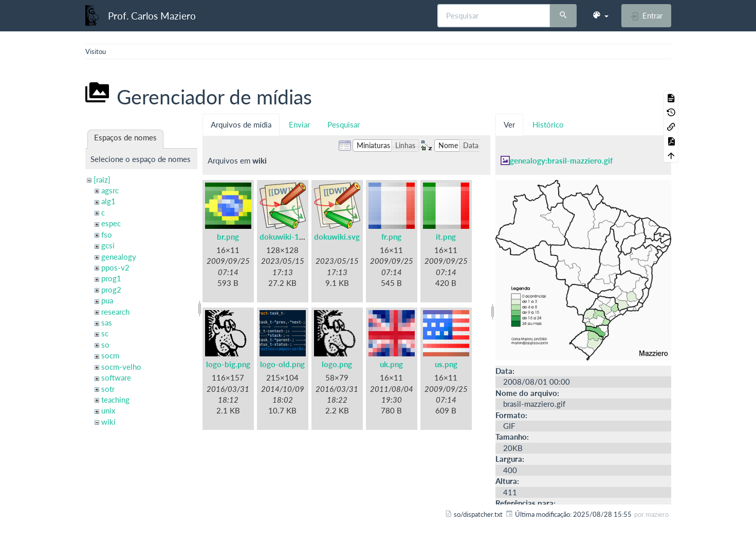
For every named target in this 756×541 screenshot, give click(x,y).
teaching (115, 400)
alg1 (108, 201)
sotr (108, 389)
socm (110, 355)
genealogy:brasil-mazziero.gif (561, 160)
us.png (446, 364)
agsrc (110, 190)
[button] (600, 15)
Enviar (299, 124)
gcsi (108, 245)
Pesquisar (344, 124)
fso (107, 235)
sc (105, 333)
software (116, 377)
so (105, 345)
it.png (446, 237)
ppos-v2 (115, 267)
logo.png (337, 364)
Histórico (548, 124)
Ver (509, 124)
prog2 (111, 290)
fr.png (391, 237)
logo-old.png (282, 364)
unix (108, 410)
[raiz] (102, 179)
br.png (228, 237)
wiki (108, 422)
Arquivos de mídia (241, 124)
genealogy (119, 257)
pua (107, 300)
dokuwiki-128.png (291, 237)
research (115, 312)
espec (111, 223)
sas (107, 322)
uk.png (391, 364)
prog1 (111, 278)
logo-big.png (228, 364)
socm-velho (121, 367)
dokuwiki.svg (337, 237)
